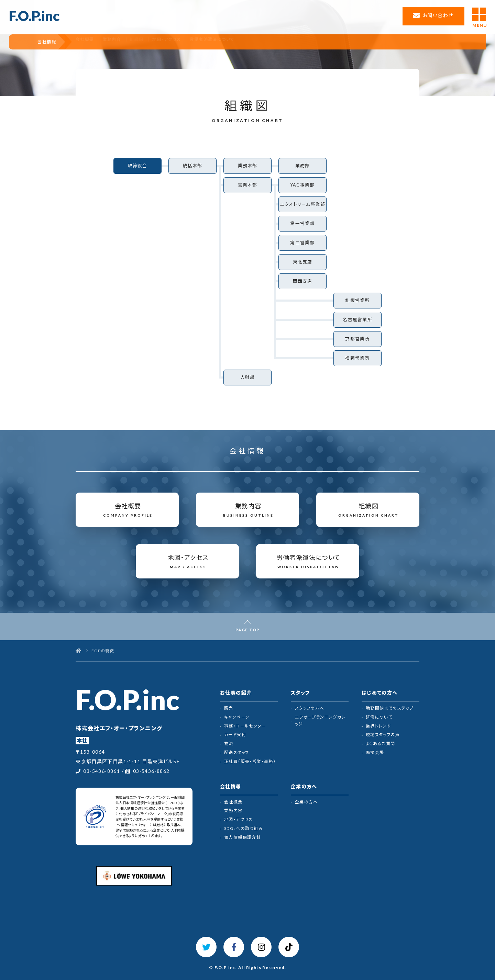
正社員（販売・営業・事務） (250, 761)
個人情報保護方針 (243, 837)
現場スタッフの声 (383, 735)
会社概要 (104, 42)
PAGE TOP (247, 630)
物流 (229, 744)
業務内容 (135, 42)
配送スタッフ (236, 752)
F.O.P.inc (34, 16)
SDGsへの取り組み (244, 828)
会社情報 (53, 42)
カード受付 (235, 735)
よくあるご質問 (381, 744)
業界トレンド (378, 726)
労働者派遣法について (245, 42)
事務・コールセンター (245, 726)
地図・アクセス (197, 42)
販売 (229, 708)
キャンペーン (237, 717)
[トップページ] (79, 651)
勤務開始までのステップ (390, 708)
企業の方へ (306, 802)
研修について (379, 717)
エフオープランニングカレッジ (320, 720)
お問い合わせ (438, 15)
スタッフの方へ (310, 708)
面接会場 (375, 752)
